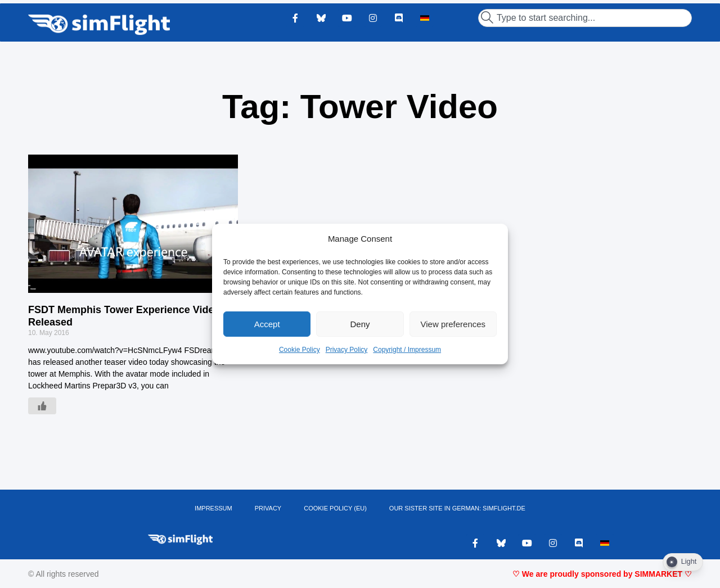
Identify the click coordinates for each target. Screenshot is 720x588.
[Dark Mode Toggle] (683, 562)
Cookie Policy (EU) (335, 508)
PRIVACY (268, 508)
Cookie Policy (300, 350)
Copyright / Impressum (407, 350)
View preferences (453, 324)
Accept (267, 324)
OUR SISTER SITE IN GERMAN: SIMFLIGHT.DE (457, 508)
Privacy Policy (347, 350)
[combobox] (585, 18)
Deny (360, 324)
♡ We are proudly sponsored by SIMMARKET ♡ (602, 574)
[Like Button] (42, 406)
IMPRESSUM (213, 508)
